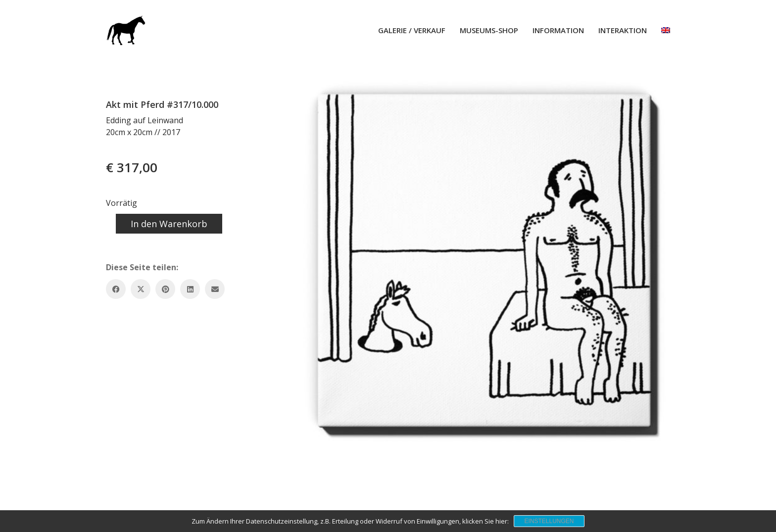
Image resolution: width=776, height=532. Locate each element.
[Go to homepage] (126, 30)
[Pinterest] (165, 289)
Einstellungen (549, 521)
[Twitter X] (141, 289)
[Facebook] (116, 289)
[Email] (215, 289)
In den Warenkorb (169, 224)
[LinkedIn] (190, 289)
